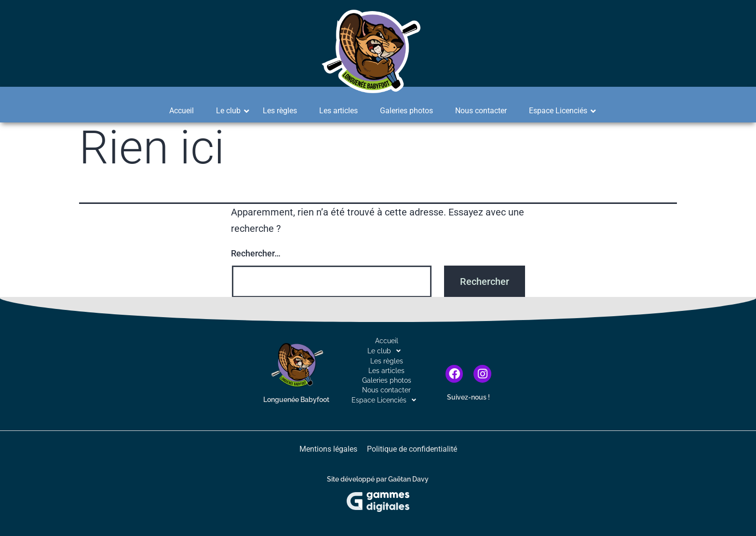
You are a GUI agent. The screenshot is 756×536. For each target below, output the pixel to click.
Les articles (338, 111)
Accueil (182, 111)
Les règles (280, 111)
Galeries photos (406, 111)
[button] (386, 351)
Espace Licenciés (561, 111)
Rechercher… (256, 253)
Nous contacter (481, 111)
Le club (231, 111)
